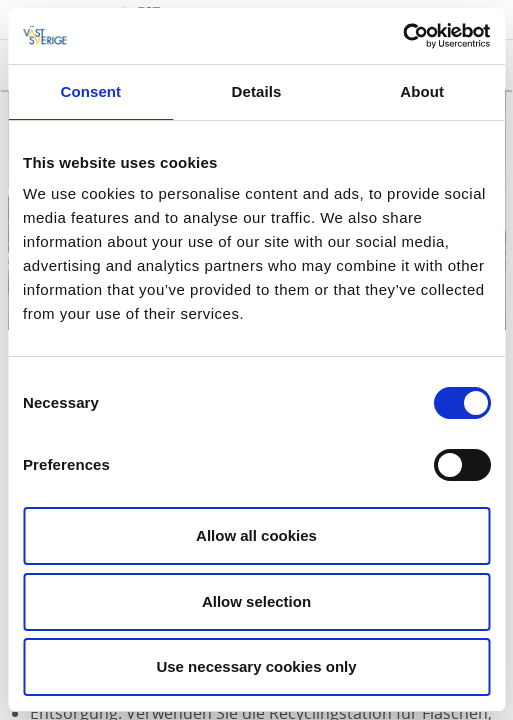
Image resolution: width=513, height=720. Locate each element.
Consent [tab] (90, 91)
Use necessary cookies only (256, 666)
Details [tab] (257, 91)
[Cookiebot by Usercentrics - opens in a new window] (402, 36)
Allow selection (256, 601)
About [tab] (422, 91)
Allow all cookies (256, 535)
